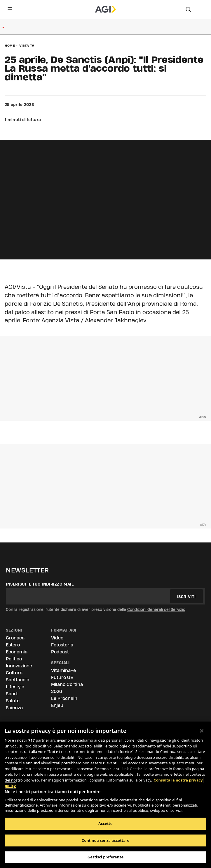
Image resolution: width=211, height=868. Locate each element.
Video (57, 638)
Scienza (14, 708)
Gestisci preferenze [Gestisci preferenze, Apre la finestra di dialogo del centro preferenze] (106, 857)
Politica (14, 659)
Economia (17, 652)
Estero (13, 645)
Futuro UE (62, 677)
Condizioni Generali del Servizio (156, 609)
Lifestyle (15, 687)
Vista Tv (27, 45)
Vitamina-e (63, 670)
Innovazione (19, 666)
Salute (13, 701)
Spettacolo (18, 680)
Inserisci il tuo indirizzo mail (40, 584)
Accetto (105, 823)
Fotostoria (62, 645)
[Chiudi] (202, 731)
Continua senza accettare (105, 840)
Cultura (14, 673)
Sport (12, 694)
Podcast (60, 652)
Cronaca (15, 638)
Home (10, 45)
